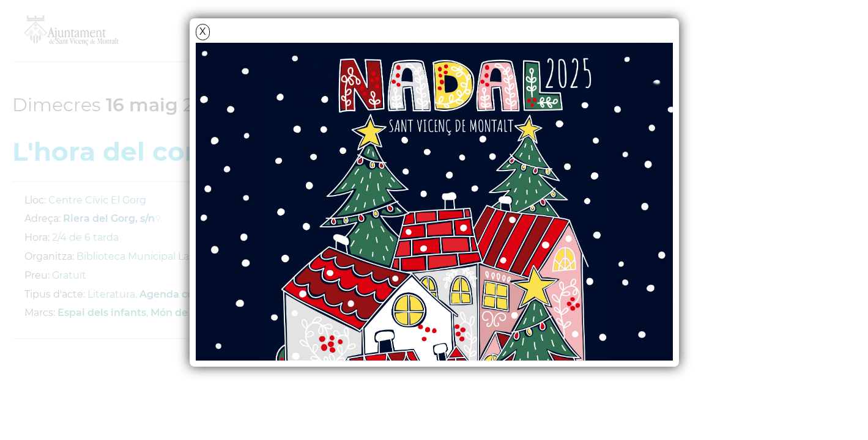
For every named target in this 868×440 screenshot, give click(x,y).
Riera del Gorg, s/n (109, 218)
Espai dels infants (102, 313)
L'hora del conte (121, 152)
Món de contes (187, 313)
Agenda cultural (180, 294)
